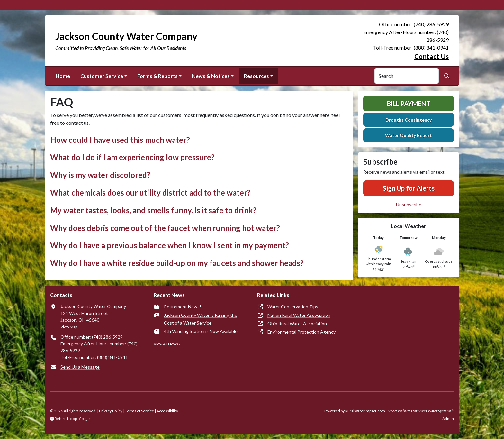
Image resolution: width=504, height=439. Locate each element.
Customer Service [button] (102, 76)
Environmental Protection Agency (301, 332)
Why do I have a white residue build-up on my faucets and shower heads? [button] (177, 263)
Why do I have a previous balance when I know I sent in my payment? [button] (170, 245)
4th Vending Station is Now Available (201, 331)
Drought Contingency (409, 120)
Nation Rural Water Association (299, 315)
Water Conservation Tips (293, 307)
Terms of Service (139, 411)
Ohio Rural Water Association (297, 323)
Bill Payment (409, 104)
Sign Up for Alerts (409, 188)
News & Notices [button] (211, 76)
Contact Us (432, 56)
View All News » (167, 344)
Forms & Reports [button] (157, 76)
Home (63, 76)
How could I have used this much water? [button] (120, 140)
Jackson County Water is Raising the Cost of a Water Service (201, 319)
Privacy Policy (111, 411)
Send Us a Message (80, 367)
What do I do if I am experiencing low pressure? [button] (132, 157)
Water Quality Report (409, 135)
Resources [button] (256, 76)
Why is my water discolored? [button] (100, 175)
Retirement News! (183, 307)
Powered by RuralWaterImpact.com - (389, 411)
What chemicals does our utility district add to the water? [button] (150, 192)
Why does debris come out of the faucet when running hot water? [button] (165, 228)
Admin (448, 419)
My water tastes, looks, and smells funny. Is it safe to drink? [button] (153, 210)
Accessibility (167, 411)
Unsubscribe (409, 204)
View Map (69, 327)
